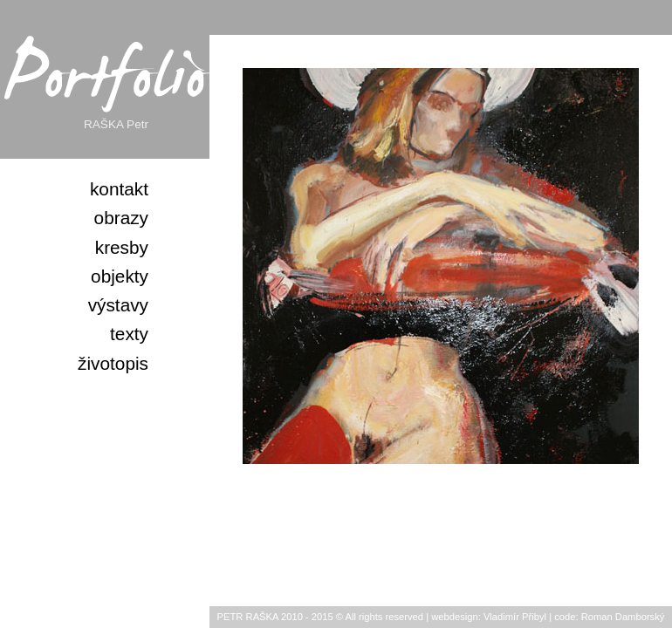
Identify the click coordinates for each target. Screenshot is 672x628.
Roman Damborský (623, 617)
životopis (113, 363)
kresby (122, 247)
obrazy (121, 218)
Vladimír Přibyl (515, 617)
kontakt (119, 189)
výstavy (118, 305)
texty (129, 334)
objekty (120, 276)
